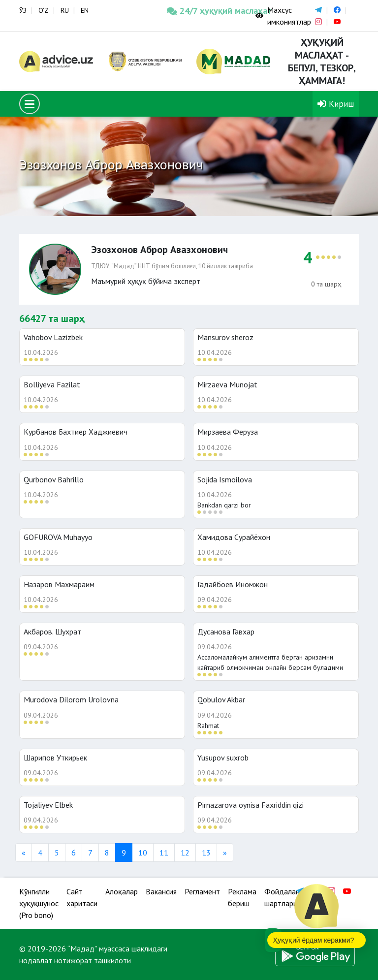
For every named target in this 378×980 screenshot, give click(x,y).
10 (143, 853)
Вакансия (161, 891)
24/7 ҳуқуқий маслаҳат (204, 11)
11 (164, 853)
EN (85, 10)
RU (65, 10)
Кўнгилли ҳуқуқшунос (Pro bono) (39, 903)
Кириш (336, 104)
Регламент (202, 891)
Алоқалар (122, 891)
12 (185, 853)
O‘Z (44, 10)
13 (206, 853)
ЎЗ (23, 10)
